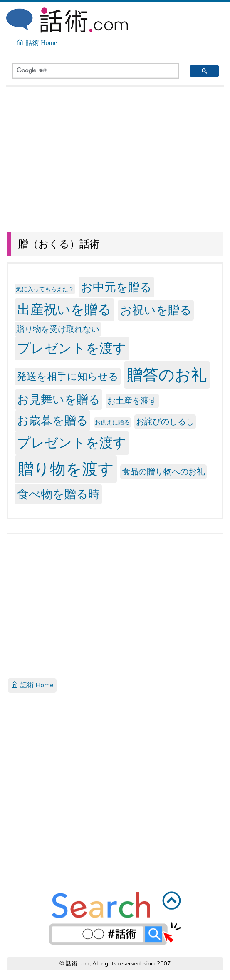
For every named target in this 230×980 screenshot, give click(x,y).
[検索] (88, 70)
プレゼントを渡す (72, 349)
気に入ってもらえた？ (45, 289)
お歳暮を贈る (53, 421)
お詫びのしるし (165, 422)
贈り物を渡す (66, 469)
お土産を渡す (132, 401)
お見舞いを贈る (59, 400)
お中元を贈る (116, 287)
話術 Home (32, 685)
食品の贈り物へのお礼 (163, 472)
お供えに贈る (112, 423)
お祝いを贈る (156, 310)
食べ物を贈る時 (58, 494)
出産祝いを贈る (64, 310)
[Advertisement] (115, 157)
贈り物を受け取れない (58, 329)
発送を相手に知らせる (68, 377)
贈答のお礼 (167, 375)
